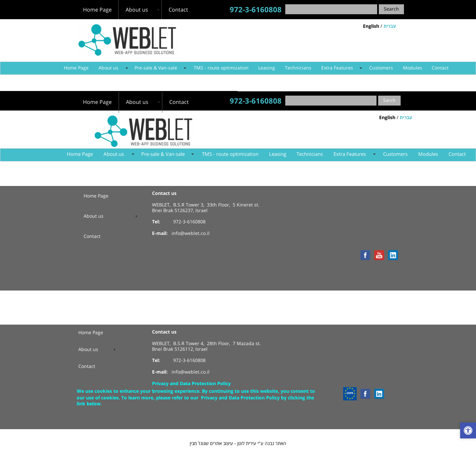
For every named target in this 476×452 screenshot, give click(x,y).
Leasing (267, 68)
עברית (390, 26)
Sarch (389, 100)
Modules (413, 68)
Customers (381, 68)
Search (391, 9)
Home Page (76, 68)
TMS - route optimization (221, 68)
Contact (440, 68)
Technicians (298, 68)
